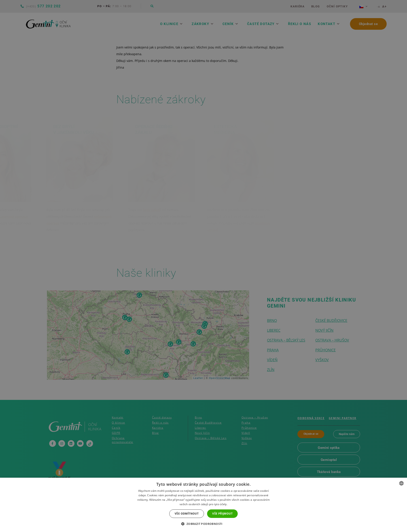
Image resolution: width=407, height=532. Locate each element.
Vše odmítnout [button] (187, 514)
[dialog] (203, 266)
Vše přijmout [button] (222, 514)
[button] (203, 524)
